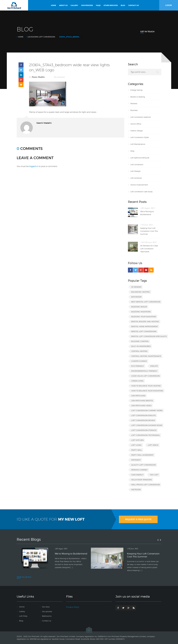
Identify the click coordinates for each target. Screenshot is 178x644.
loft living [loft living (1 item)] (136, 445)
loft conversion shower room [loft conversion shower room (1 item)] (147, 425)
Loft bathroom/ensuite (140, 158)
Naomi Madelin (38, 77)
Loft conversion (137, 164)
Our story (46, 607)
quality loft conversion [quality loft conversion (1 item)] (144, 465)
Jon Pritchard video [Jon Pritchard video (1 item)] (141, 406)
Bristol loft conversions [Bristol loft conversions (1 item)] (144, 331)
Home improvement (139, 185)
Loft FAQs (23, 616)
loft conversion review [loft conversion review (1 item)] (143, 420)
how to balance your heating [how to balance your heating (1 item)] (146, 386)
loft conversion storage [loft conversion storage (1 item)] (144, 430)
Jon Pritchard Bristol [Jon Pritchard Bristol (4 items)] (142, 401)
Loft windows (136, 178)
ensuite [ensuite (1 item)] (154, 366)
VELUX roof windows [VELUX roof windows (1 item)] (142, 480)
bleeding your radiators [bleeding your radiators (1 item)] (144, 317)
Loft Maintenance (138, 144)
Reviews (134, 103)
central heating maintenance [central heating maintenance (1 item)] (146, 356)
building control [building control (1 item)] (140, 341)
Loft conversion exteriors (141, 117)
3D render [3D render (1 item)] (136, 287)
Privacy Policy (73, 607)
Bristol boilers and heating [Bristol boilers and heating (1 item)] (145, 322)
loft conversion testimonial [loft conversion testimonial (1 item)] (146, 435)
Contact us (47, 621)
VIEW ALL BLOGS (24, 577)
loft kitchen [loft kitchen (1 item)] (137, 440)
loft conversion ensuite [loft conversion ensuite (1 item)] (144, 415)
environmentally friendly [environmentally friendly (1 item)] (144, 371)
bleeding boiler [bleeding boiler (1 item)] (139, 307)
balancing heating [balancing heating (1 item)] (141, 292)
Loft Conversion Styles (140, 137)
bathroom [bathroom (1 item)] (136, 297)
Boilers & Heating (138, 97)
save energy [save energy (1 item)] (137, 475)
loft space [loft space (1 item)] (153, 445)
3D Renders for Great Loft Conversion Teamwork (149, 249)
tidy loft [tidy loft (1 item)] (154, 475)
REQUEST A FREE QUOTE (138, 519)
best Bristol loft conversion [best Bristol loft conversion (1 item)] (146, 302)
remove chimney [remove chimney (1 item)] (139, 470)
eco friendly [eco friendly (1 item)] (138, 366)
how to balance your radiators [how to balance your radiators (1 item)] (147, 391)
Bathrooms (47, 616)
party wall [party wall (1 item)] (137, 450)
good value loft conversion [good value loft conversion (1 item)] (145, 376)
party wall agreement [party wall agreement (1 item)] (142, 455)
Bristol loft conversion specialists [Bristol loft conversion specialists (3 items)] (149, 336)
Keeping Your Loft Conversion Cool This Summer (149, 231)
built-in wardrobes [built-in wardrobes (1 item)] (141, 346)
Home (21, 37)
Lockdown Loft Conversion (41, 37)
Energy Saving (136, 90)
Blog (21, 621)
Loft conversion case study (141, 192)
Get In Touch (147, 32)
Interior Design (137, 131)
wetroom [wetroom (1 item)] (136, 490)
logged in (34, 166)
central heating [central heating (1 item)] (139, 351)
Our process (47, 611)
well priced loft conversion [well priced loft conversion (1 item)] (146, 485)
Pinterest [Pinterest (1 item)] (136, 460)
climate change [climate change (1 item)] (139, 361)
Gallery (22, 611)
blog (132, 151)
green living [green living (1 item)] (137, 381)
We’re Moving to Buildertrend (147, 213)
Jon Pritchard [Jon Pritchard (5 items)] (138, 396)
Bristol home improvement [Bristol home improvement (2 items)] (145, 326)
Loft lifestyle (135, 171)
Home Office (136, 124)
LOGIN (169, 5)
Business (134, 110)
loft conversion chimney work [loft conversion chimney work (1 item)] (147, 410)
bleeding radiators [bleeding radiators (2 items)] (141, 312)
